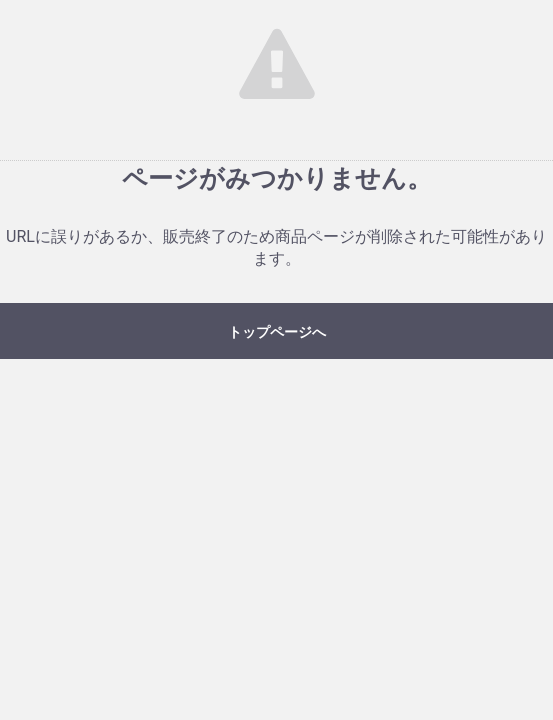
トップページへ (277, 332)
